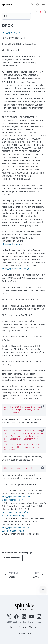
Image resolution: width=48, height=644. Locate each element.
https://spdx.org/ (10, 244)
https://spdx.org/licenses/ (14, 269)
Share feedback (12, 558)
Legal (13, 627)
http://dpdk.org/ (10, 33)
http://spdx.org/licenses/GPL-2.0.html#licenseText (16, 514)
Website (34, 627)
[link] (36, 12)
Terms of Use (24, 634)
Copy (44, 407)
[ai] (41, 12)
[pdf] (45, 12)
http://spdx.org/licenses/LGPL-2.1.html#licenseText (17, 530)
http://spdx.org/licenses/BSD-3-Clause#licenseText (17, 499)
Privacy (22, 627)
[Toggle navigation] (43, 590)
